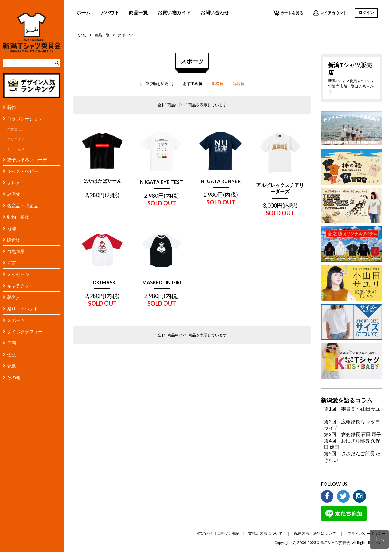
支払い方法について (265, 533)
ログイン (366, 13)
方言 (11, 263)
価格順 (217, 84)
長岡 (11, 343)
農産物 (14, 194)
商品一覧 (138, 12)
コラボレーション (25, 119)
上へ (379, 539)
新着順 (238, 84)
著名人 (14, 297)
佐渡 (11, 354)
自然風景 (16, 251)
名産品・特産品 (23, 205)
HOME (81, 35)
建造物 (14, 240)
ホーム (84, 12)
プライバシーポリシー (367, 533)
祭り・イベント (23, 309)
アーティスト (17, 149)
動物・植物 (18, 217)
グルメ (14, 183)
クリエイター (17, 139)
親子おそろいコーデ (27, 160)
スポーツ (16, 320)
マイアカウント (330, 13)
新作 (11, 107)
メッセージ (18, 274)
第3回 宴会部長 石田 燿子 (353, 434)
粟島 (11, 366)
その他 (14, 377)
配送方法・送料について (315, 533)
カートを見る (288, 13)
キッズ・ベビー (23, 171)
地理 (11, 228)
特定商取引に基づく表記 (218, 533)
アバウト (110, 12)
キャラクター (20, 286)
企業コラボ (16, 129)
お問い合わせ (215, 12)
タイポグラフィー (25, 332)
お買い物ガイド (174, 12)
